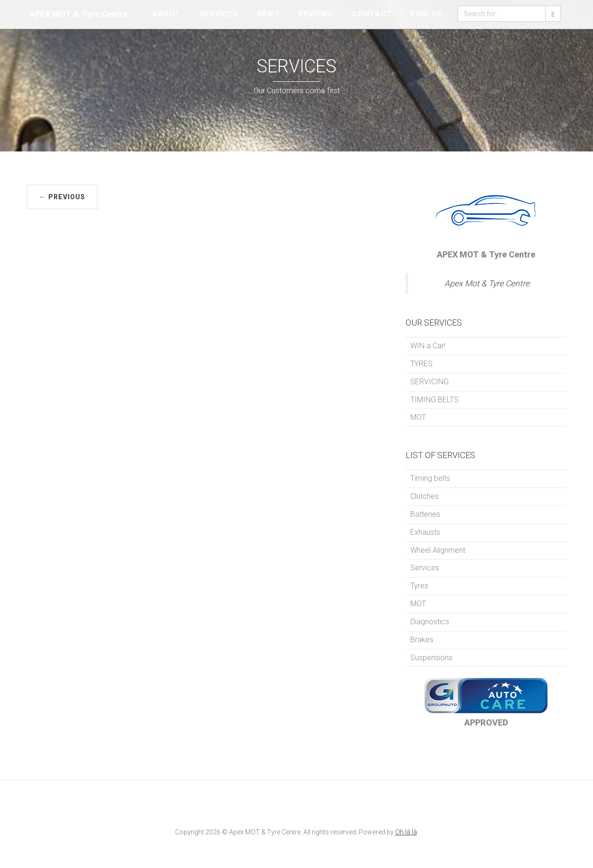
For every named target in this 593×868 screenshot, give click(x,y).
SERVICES (219, 14)
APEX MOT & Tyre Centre (79, 14)
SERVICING (429, 382)
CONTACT (372, 14)
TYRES (421, 364)
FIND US (427, 14)
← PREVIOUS (62, 197)
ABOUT (167, 14)
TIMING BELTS (434, 400)
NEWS (268, 14)
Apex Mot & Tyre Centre (487, 283)
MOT (418, 417)
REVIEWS (316, 14)
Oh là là (406, 832)
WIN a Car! (428, 346)
